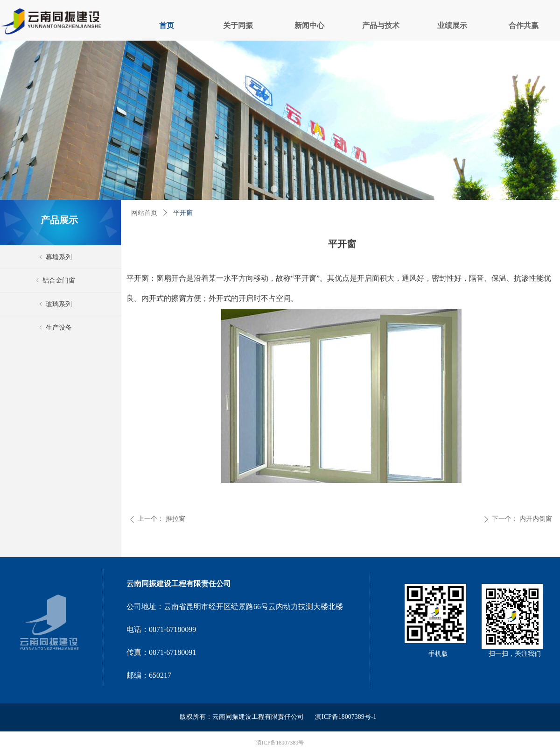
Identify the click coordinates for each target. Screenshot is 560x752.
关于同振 (238, 25)
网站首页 (144, 213)
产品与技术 (381, 25)
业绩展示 (452, 25)
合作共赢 (524, 25)
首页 (167, 25)
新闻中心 (309, 25)
